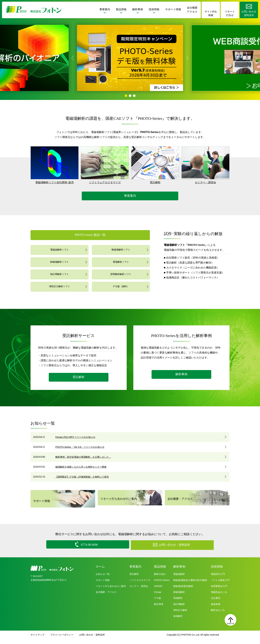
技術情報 (217, 572)
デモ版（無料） (121, 286)
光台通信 (216, 603)
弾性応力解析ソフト (60, 286)
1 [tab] (126, 96)
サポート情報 (173, 9)
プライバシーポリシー (62, 640)
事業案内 (130, 196)
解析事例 (181, 374)
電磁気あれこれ (219, 597)
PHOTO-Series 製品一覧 (90, 234)
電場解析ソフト (121, 261)
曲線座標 (216, 609)
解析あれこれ (218, 615)
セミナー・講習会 (205, 182)
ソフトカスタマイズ (140, 585)
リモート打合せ (230, 13)
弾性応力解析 (180, 615)
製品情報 (160, 572)
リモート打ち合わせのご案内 (118, 501)
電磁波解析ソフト (60, 249)
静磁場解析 (179, 597)
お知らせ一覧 (103, 579)
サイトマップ (37, 640)
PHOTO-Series (162, 585)
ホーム (100, 572)
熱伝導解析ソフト (60, 274)
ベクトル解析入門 (220, 585)
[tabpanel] (130, 58)
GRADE (158, 591)
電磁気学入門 (218, 579)
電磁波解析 (179, 579)
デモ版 (158, 603)
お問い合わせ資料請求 (249, 13)
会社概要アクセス (192, 10)
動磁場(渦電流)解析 (183, 591)
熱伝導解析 (179, 609)
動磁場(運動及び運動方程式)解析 (190, 585)
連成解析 (178, 621)
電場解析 (178, 603)
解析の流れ (160, 579)
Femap (158, 597)
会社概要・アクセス (180, 501)
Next (187, 58)
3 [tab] (134, 96)
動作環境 (159, 609)
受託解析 (155, 182)
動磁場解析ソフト (121, 249)
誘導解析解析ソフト (121, 274)
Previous (73, 58)
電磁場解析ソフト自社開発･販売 (55, 182)
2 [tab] (130, 96)
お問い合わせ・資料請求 (92, 640)
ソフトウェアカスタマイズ (105, 182)
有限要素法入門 (219, 591)
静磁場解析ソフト (60, 261)
